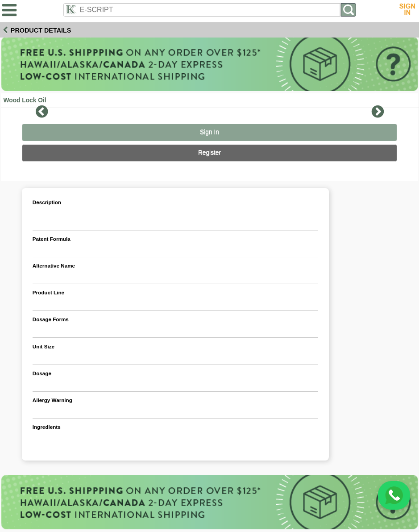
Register (209, 153)
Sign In (209, 132)
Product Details (41, 30)
